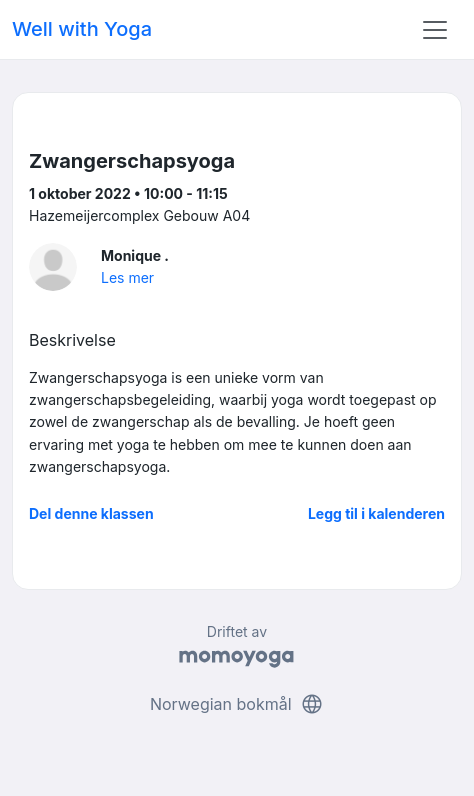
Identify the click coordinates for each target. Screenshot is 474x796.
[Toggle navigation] (435, 30)
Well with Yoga (82, 29)
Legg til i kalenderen (376, 513)
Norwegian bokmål (237, 704)
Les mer (127, 277)
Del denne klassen (91, 513)
